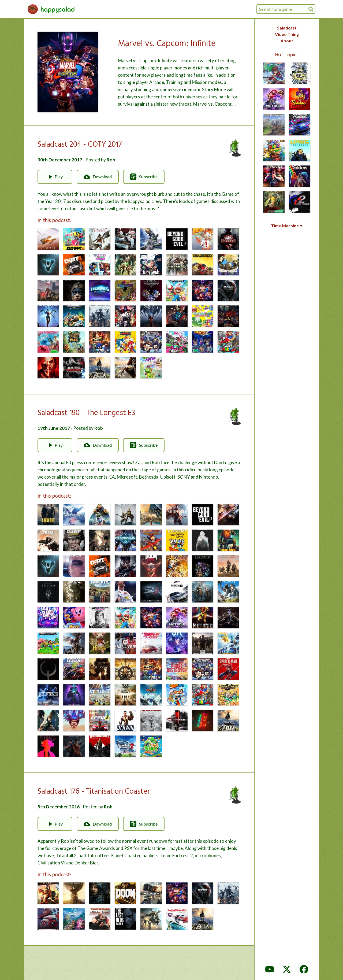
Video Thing (287, 34)
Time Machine (287, 226)
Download (98, 177)
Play (55, 177)
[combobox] (286, 9)
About (287, 41)
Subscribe (144, 177)
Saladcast (287, 28)
